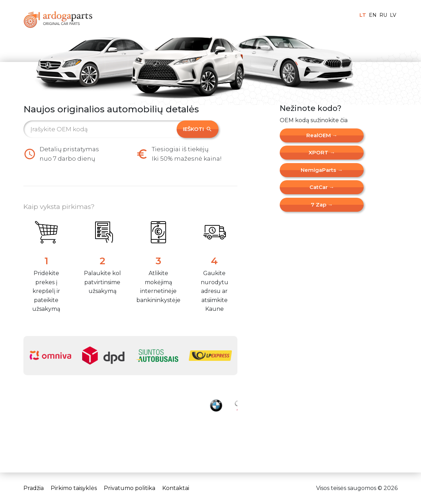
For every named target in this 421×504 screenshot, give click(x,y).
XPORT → (322, 152)
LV (393, 15)
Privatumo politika (130, 488)
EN (373, 15)
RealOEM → (322, 135)
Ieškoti (198, 129)
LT (363, 15)
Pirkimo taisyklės (74, 488)
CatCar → (322, 187)
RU (383, 15)
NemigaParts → (322, 170)
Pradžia (34, 488)
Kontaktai (176, 488)
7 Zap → (322, 205)
